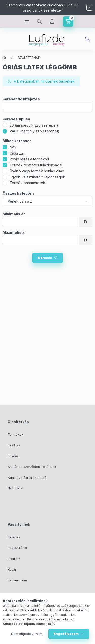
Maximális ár (14, 232)
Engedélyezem (66, 634)
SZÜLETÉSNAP (29, 58)
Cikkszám (18, 153)
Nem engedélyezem (27, 634)
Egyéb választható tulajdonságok (37, 177)
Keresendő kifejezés (21, 99)
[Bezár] (89, 8)
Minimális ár (14, 214)
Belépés (14, 537)
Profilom (14, 559)
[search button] (40, 22)
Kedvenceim (17, 580)
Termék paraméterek (27, 183)
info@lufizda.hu (88, 39)
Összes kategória (19, 193)
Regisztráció (17, 548)
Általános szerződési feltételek (32, 467)
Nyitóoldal (15, 488)
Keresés (45, 258)
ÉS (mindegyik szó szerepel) (34, 125)
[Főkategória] (4, 58)
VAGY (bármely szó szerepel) (34, 131)
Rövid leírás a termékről (29, 159)
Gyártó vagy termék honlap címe (37, 171)
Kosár (12, 569)
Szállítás (14, 445)
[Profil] (52, 22)
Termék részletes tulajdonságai (36, 165)
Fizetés (13, 456)
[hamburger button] (27, 22)
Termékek (15, 434)
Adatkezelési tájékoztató (27, 478)
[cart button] (68, 22)
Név (13, 147)
